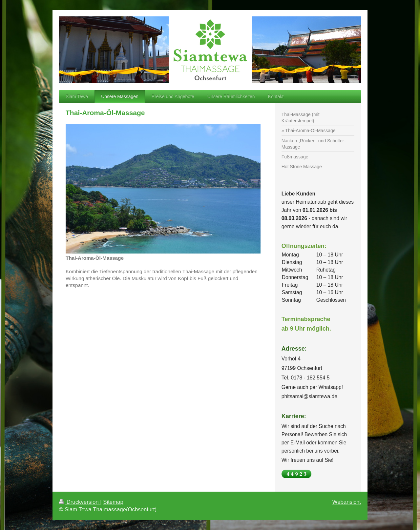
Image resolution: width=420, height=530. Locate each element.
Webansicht (347, 502)
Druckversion (80, 502)
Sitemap (113, 502)
